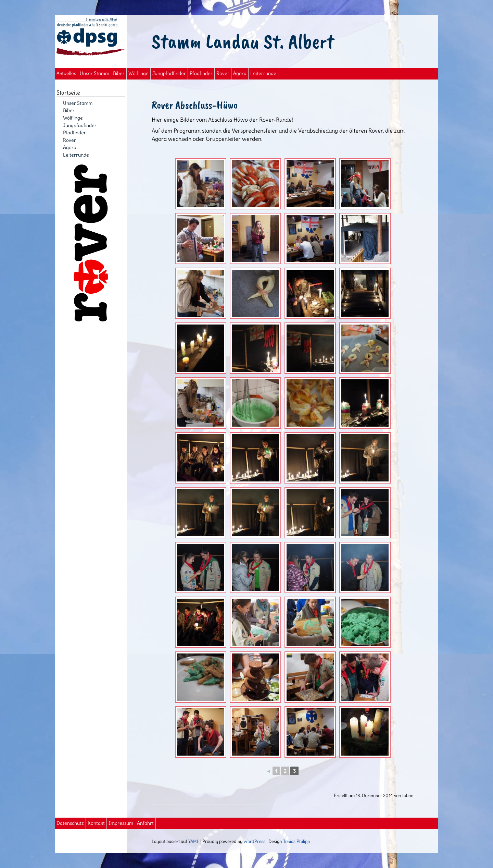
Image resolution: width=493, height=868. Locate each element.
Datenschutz (70, 823)
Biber (119, 74)
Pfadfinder (201, 74)
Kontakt (96, 823)
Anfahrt (145, 823)
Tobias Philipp (296, 841)
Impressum (121, 823)
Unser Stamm (94, 74)
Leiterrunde (263, 74)
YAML (194, 841)
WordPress (254, 841)
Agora (240, 74)
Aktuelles (66, 74)
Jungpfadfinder (169, 74)
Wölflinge (138, 74)
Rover (223, 74)
